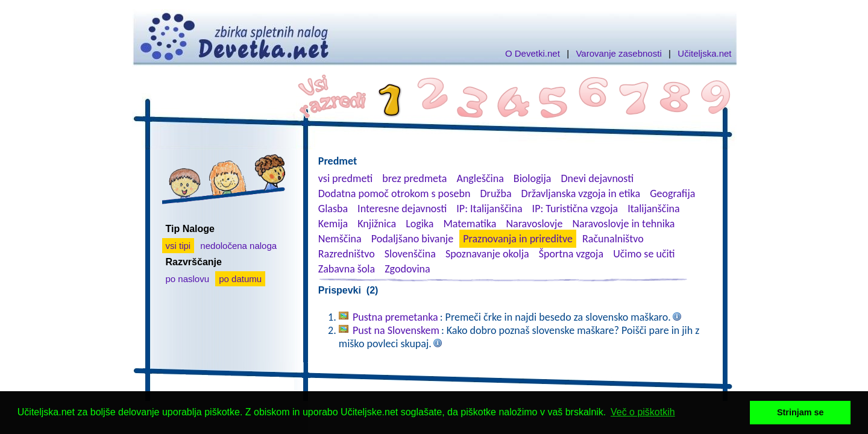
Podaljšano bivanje (412, 239)
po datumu (240, 279)
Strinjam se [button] (800, 412)
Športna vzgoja (571, 254)
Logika (420, 224)
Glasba (333, 209)
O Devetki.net (533, 53)
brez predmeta (414, 178)
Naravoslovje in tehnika (623, 224)
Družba (496, 193)
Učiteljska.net (704, 53)
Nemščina (340, 239)
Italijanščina (653, 209)
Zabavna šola (347, 269)
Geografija (672, 193)
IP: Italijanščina (489, 209)
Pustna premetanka (395, 317)
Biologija (533, 178)
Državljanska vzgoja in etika (581, 193)
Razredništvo (347, 254)
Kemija (333, 224)
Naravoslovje (534, 224)
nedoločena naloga (238, 246)
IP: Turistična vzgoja (575, 209)
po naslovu (188, 279)
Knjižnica (377, 224)
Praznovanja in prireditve (518, 239)
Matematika (470, 224)
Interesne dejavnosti (402, 209)
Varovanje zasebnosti (618, 53)
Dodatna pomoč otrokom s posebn (395, 193)
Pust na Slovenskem (396, 330)
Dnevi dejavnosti (598, 178)
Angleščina (480, 178)
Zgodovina (407, 269)
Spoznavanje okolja (487, 254)
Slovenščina (410, 254)
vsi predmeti (345, 178)
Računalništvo (613, 239)
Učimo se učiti (644, 254)
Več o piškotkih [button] (643, 412)
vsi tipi (178, 246)
